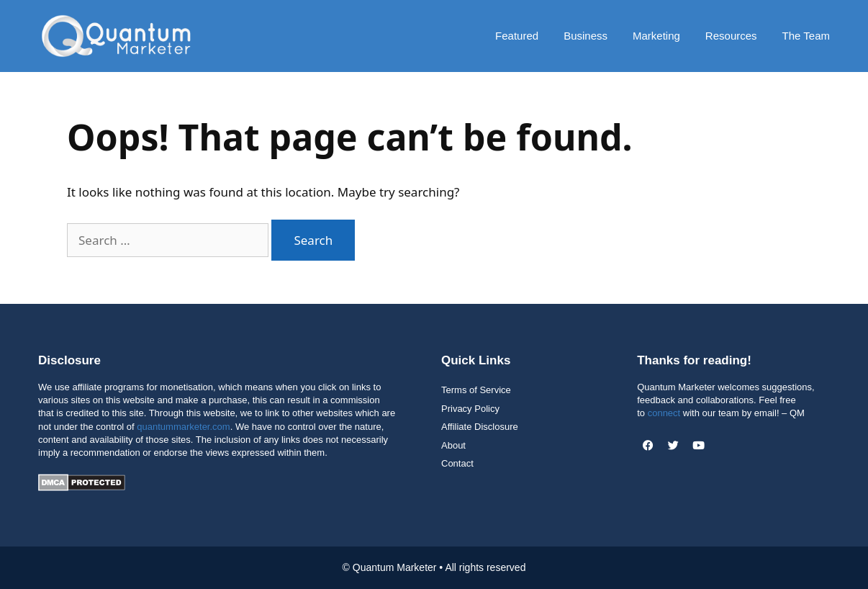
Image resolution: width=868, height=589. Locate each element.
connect (664, 413)
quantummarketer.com (183, 427)
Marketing (656, 36)
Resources (731, 36)
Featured (517, 36)
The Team (806, 36)
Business (586, 36)
